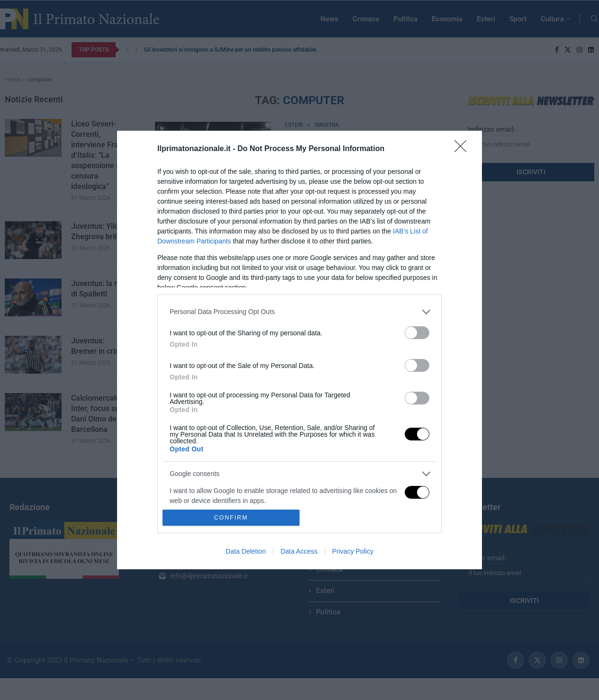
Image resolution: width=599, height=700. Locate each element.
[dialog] (299, 350)
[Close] (463, 149)
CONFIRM (231, 518)
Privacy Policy (353, 551)
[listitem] (299, 312)
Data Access (299, 551)
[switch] (417, 333)
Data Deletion (246, 551)
